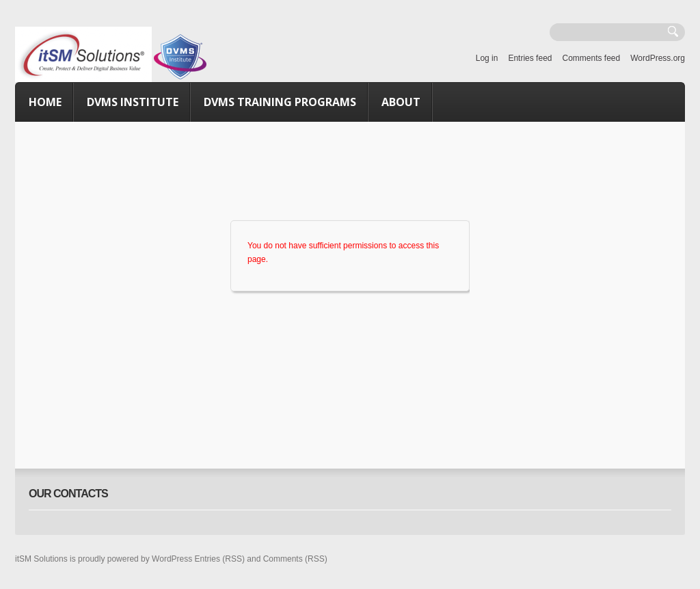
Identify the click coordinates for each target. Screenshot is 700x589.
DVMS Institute (133, 102)
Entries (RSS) (220, 559)
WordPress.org (658, 58)
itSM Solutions (41, 559)
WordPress (172, 559)
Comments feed (591, 58)
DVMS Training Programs (280, 102)
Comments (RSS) (295, 559)
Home (45, 102)
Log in (487, 58)
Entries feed (530, 58)
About (401, 102)
